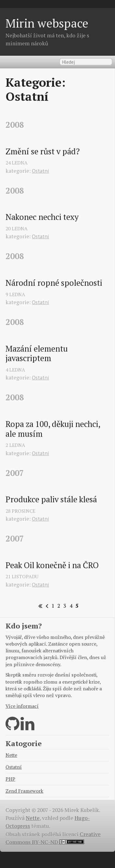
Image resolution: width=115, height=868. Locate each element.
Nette (11, 755)
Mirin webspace (47, 23)
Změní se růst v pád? (43, 152)
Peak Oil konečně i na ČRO (52, 565)
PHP (10, 779)
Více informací (22, 706)
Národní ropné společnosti (54, 283)
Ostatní (40, 171)
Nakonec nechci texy (42, 217)
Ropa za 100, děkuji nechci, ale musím (54, 429)
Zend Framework (24, 791)
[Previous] (46, 606)
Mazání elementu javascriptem (38, 354)
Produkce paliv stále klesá (51, 500)
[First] (40, 606)
